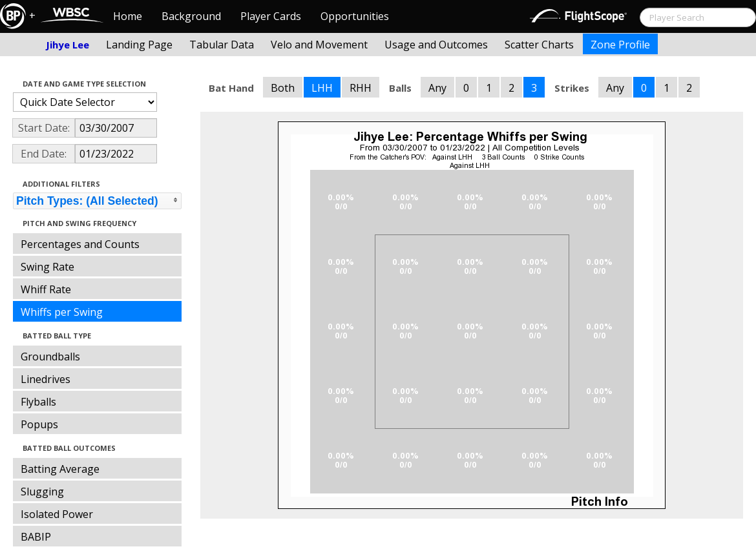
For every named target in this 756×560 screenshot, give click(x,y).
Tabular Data (222, 45)
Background (191, 16)
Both (283, 88)
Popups (39, 424)
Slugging (42, 492)
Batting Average (60, 469)
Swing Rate (47, 267)
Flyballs (38, 402)
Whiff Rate (46, 289)
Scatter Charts (539, 45)
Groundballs (50, 357)
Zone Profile (620, 45)
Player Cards (271, 16)
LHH (322, 88)
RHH (361, 88)
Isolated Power (57, 514)
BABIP (36, 537)
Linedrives (46, 379)
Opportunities (355, 16)
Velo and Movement (319, 45)
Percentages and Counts (80, 244)
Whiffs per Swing (62, 312)
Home (128, 16)
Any (437, 88)
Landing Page (139, 45)
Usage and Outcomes (436, 45)
